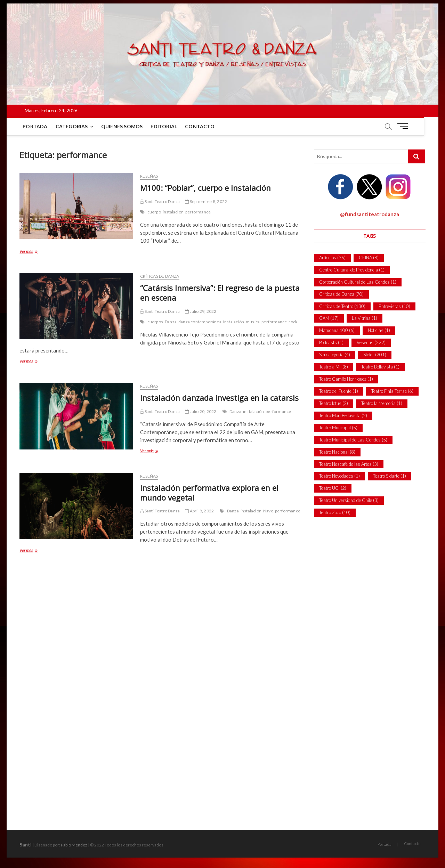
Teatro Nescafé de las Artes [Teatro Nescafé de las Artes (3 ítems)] (349, 464)
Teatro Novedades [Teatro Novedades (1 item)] (339, 476)
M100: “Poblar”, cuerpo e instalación (205, 188)
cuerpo (154, 212)
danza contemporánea (200, 322)
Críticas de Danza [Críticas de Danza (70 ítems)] (341, 294)
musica (253, 322)
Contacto (200, 126)
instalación (173, 212)
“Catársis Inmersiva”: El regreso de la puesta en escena (220, 293)
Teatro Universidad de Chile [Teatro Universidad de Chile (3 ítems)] (349, 500)
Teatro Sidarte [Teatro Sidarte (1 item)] (390, 476)
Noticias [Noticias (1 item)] (379, 330)
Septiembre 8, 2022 (206, 201)
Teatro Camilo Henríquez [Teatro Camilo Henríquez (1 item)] (346, 379)
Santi (26, 845)
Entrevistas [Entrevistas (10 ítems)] (394, 306)
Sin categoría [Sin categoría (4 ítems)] (335, 355)
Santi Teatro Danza (160, 201)
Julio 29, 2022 (201, 311)
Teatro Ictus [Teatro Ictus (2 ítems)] (334, 403)
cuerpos (155, 322)
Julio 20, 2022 (201, 411)
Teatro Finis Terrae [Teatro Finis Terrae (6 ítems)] (392, 391)
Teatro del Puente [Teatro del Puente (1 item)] (339, 391)
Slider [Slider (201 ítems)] (375, 355)
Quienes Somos (122, 126)
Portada (35, 126)
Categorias (72, 126)
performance (198, 212)
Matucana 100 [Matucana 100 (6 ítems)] (337, 330)
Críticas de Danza (160, 276)
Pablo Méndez (74, 845)
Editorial (164, 126)
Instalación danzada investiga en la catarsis (219, 398)
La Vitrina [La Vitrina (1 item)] (365, 318)
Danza (171, 322)
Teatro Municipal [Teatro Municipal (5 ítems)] (338, 428)
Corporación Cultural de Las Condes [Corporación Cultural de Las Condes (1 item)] (358, 282)
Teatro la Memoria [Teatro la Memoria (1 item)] (382, 403)
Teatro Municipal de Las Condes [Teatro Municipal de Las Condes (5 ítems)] (353, 440)
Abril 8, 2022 (199, 511)
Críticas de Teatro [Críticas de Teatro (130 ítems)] (342, 306)
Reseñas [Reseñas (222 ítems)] (371, 342)
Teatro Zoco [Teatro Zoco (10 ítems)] (335, 512)
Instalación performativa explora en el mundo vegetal (209, 493)
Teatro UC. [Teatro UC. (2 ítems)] (333, 488)
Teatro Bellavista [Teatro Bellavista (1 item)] (380, 367)
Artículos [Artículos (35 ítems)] (332, 258)
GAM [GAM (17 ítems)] (329, 318)
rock (293, 322)
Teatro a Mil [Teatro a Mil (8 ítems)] (334, 367)
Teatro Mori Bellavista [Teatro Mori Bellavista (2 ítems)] (343, 415)
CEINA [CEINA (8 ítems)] (369, 258)
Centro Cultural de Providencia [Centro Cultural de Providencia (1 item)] (352, 270)
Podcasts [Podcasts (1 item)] (331, 342)
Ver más (35, 252)
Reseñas (149, 176)
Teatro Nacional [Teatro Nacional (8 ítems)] (337, 452)
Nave (268, 511)
